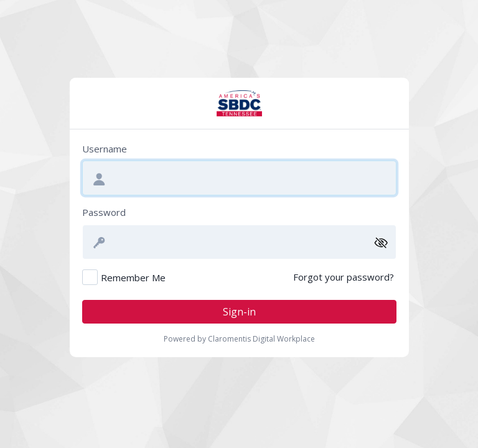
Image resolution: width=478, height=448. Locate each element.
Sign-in (239, 312)
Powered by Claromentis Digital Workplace (239, 339)
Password (104, 212)
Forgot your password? (344, 277)
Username (105, 149)
